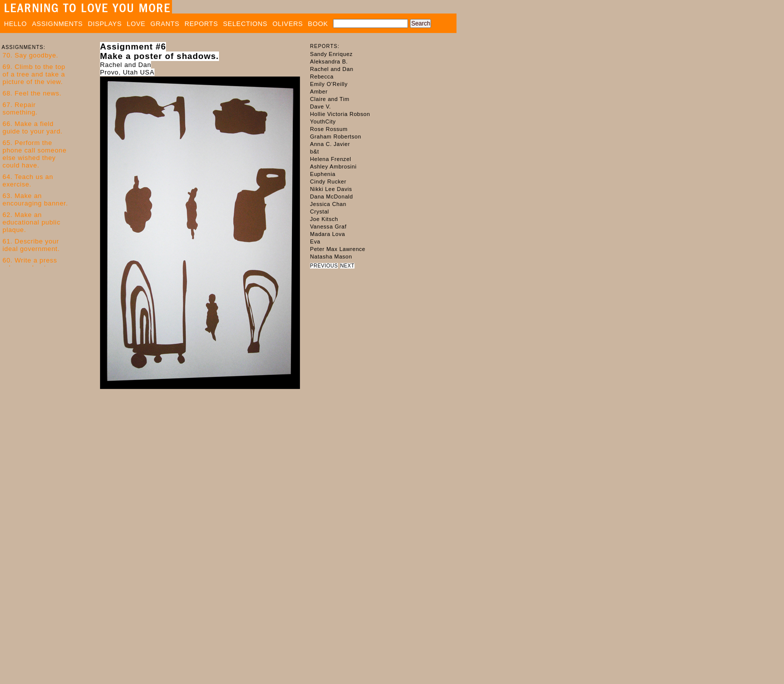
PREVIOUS (324, 266)
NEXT (347, 266)
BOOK (318, 24)
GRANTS (165, 24)
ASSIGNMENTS (57, 24)
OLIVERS (288, 24)
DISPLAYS (105, 24)
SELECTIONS (245, 24)
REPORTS (201, 24)
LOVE (136, 24)
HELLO (15, 24)
